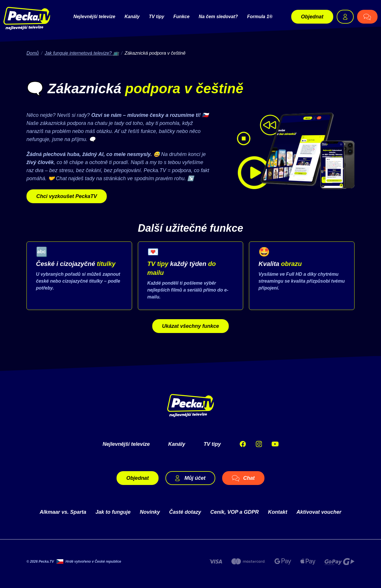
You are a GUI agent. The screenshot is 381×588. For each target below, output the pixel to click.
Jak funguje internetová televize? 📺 (82, 53)
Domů (33, 53)
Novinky (150, 512)
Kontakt (278, 512)
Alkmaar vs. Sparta (63, 512)
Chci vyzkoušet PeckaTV (67, 196)
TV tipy (156, 17)
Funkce (182, 17)
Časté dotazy (185, 512)
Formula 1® (260, 17)
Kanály (132, 17)
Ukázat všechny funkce (190, 326)
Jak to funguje (113, 512)
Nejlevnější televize (94, 17)
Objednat (312, 17)
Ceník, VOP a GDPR (235, 512)
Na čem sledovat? (218, 17)
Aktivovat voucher (319, 512)
